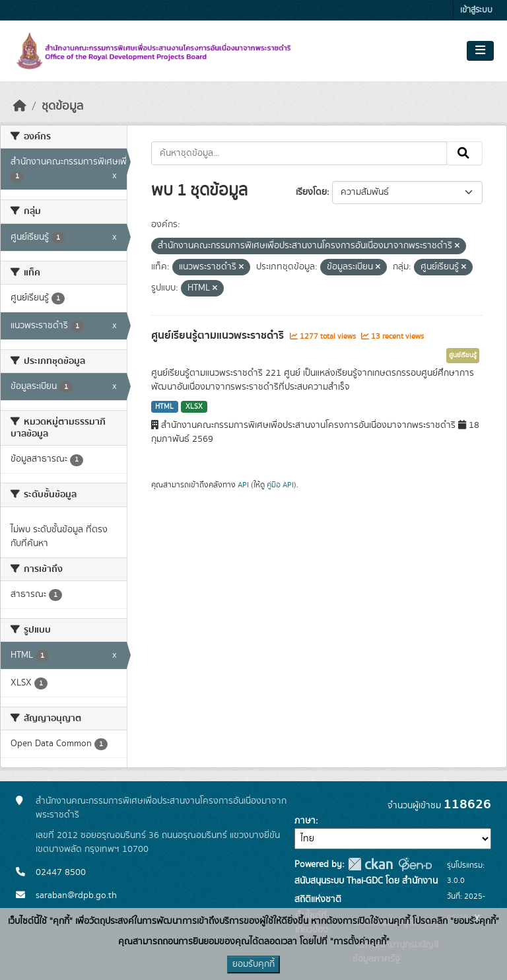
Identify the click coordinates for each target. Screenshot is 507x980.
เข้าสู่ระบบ (476, 10)
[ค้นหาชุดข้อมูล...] (299, 153)
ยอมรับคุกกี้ (253, 964)
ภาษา (305, 821)
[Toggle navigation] (480, 51)
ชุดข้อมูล (62, 106)
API (243, 485)
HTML (164, 407)
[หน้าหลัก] (20, 106)
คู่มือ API (280, 485)
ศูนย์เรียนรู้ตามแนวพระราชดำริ (219, 335)
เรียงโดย (311, 192)
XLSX (194, 407)
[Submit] (464, 153)
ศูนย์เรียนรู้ (463, 355)
